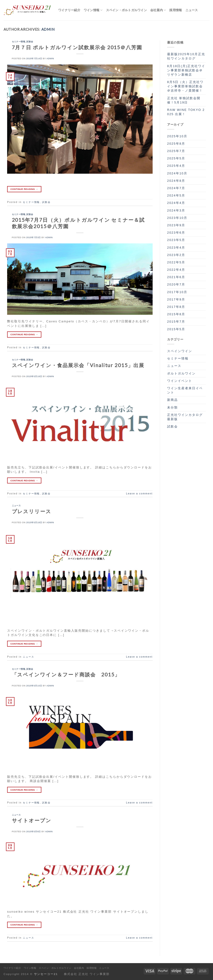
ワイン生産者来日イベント (185, 390)
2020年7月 (176, 284)
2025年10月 (177, 136)
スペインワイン (180, 351)
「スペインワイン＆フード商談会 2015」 (66, 674)
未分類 (172, 407)
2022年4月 (176, 270)
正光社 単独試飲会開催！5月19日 (184, 100)
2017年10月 (177, 292)
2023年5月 (176, 240)
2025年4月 (176, 166)
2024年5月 (176, 195)
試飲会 (30, 42)
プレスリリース (32, 511)
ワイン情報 (93, 10)
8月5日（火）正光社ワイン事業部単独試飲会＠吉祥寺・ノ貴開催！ (185, 86)
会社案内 (158, 10)
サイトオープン (32, 820)
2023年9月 (176, 225)
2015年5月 (176, 329)
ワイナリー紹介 (69, 10)
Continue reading (24, 189)
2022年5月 (176, 262)
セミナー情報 (19, 42)
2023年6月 (176, 233)
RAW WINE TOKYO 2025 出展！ (186, 112)
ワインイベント (180, 381)
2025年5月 (176, 158)
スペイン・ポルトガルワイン (126, 10)
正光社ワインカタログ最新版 (185, 417)
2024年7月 (176, 188)
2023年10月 (177, 218)
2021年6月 (176, 277)
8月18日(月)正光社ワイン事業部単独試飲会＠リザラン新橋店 (186, 70)
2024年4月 (176, 203)
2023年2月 (176, 255)
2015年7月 (176, 322)
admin (48, 29)
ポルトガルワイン (181, 373)
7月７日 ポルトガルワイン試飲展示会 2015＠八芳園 (77, 47)
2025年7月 (176, 151)
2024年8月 (176, 181)
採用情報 (176, 10)
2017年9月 (176, 299)
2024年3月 (176, 210)
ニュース (192, 10)
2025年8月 (176, 144)
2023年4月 (176, 248)
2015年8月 (176, 314)
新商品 (172, 400)
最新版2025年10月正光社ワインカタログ (186, 56)
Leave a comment (139, 494)
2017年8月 (176, 307)
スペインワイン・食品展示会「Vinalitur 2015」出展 (78, 365)
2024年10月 (177, 173)
